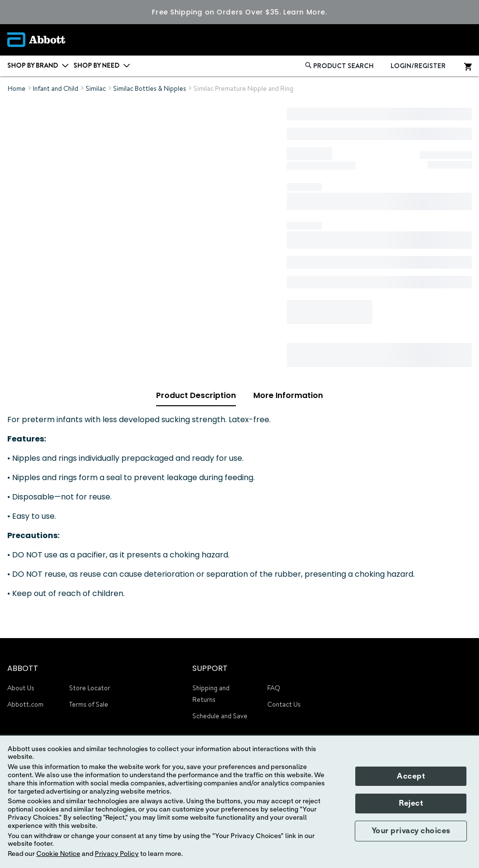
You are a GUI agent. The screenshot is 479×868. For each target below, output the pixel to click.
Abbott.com (25, 704)
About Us (21, 688)
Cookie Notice (58, 854)
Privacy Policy (117, 854)
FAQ (274, 688)
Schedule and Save (220, 716)
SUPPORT (210, 668)
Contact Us (284, 704)
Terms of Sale (89, 704)
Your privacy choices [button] (411, 831)
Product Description (196, 395)
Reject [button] (411, 803)
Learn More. (305, 12)
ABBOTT (23, 668)
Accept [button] (411, 776)
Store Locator (90, 688)
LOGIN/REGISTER (418, 66)
